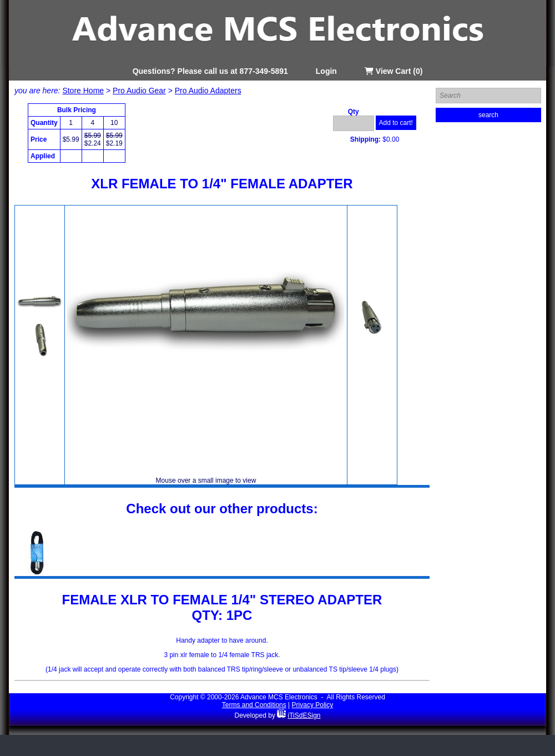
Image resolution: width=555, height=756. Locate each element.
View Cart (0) (393, 71)
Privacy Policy (313, 705)
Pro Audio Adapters (208, 91)
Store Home (83, 91)
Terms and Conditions (254, 705)
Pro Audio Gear (139, 91)
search (488, 115)
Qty (354, 112)
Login (326, 71)
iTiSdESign (304, 715)
